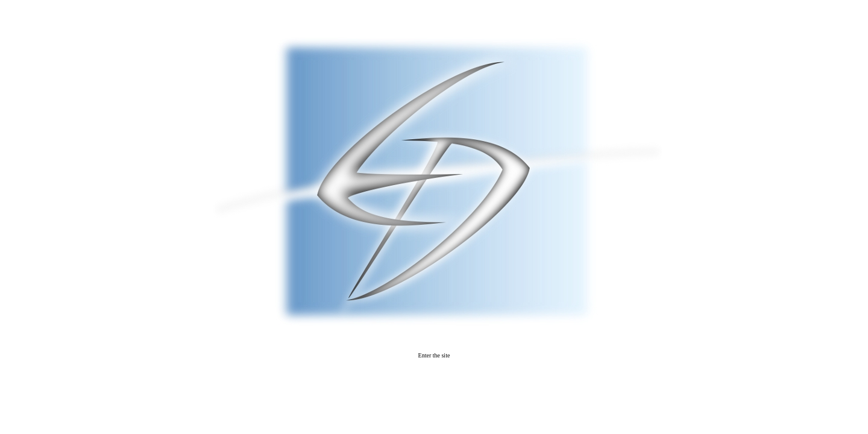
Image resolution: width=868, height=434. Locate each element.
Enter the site (434, 355)
